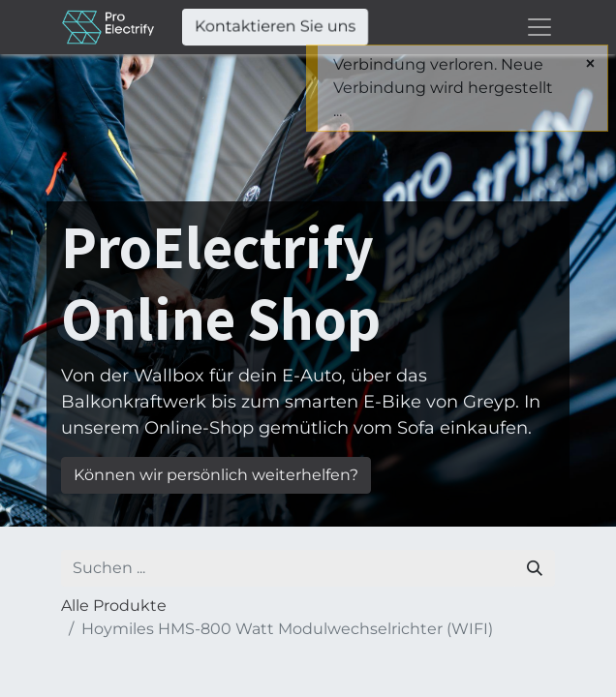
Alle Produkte (114, 606)
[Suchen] (535, 568)
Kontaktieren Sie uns (275, 27)
